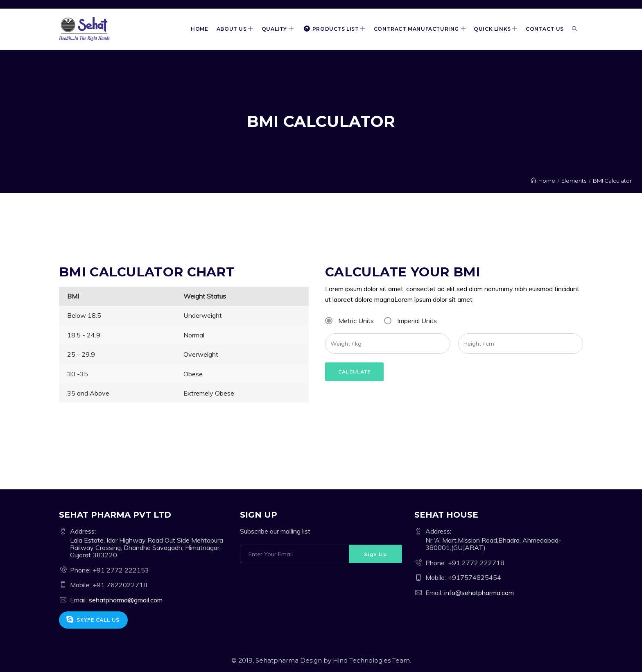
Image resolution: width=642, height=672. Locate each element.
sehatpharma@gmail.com (126, 600)
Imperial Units (417, 321)
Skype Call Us (93, 620)
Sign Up (376, 554)
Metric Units (356, 321)
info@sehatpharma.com (479, 593)
